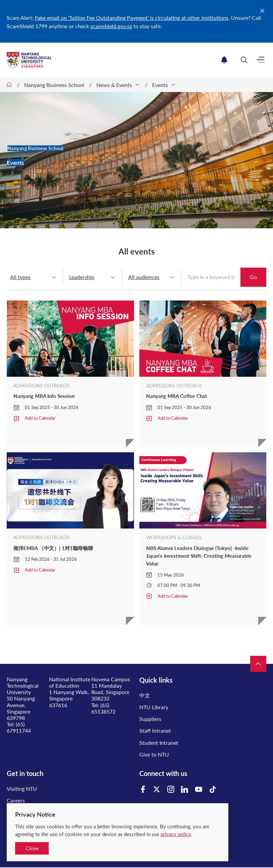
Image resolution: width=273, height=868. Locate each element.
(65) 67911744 (19, 727)
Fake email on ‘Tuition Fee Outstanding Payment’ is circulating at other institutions (132, 18)
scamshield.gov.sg (111, 26)
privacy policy (176, 834)
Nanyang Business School (54, 85)
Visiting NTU (22, 789)
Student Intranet (159, 743)
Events (160, 85)
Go (253, 277)
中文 (145, 695)
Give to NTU (154, 754)
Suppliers (150, 719)
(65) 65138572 (103, 708)
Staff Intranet (155, 730)
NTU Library (154, 707)
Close (32, 848)
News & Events (114, 85)
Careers (16, 800)
